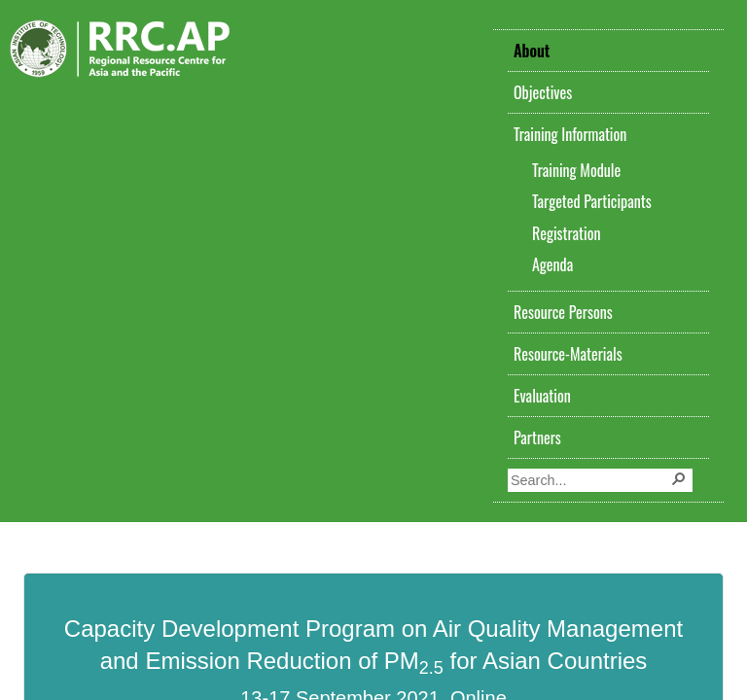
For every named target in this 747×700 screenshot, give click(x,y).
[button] (681, 480)
